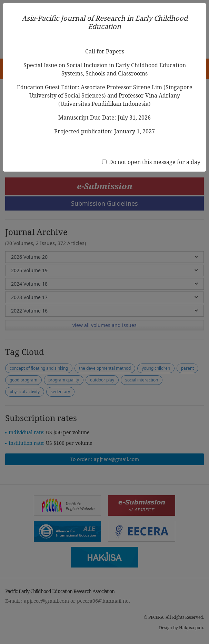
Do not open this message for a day (155, 162)
